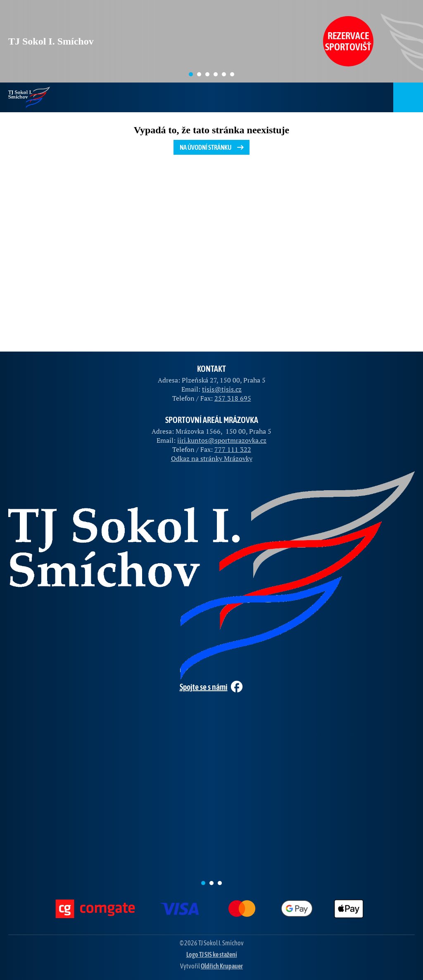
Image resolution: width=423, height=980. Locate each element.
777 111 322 (233, 449)
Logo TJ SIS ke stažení (212, 954)
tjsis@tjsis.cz (222, 389)
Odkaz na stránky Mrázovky (212, 458)
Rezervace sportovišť (348, 41)
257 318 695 (233, 398)
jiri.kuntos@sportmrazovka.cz (222, 440)
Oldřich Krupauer (222, 966)
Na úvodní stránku (213, 147)
